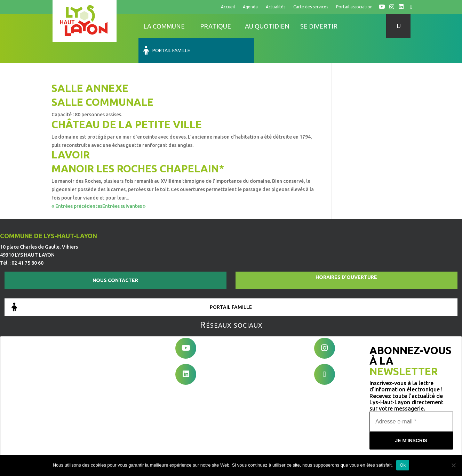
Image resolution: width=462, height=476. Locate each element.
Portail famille (368, 26)
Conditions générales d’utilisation (253, 449)
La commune (164, 26)
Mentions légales (190, 449)
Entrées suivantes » (124, 182)
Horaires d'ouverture (346, 253)
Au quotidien (267, 26)
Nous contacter (115, 257)
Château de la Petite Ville (127, 100)
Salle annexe (90, 64)
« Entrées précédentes (77, 182)
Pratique (216, 26)
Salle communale (102, 78)
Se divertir (319, 26)
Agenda (250, 7)
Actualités (276, 7)
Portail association (354, 7)
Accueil (228, 7)
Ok (403, 465)
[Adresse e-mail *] (411, 394)
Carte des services (311, 7)
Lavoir (71, 130)
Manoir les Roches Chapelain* (138, 144)
